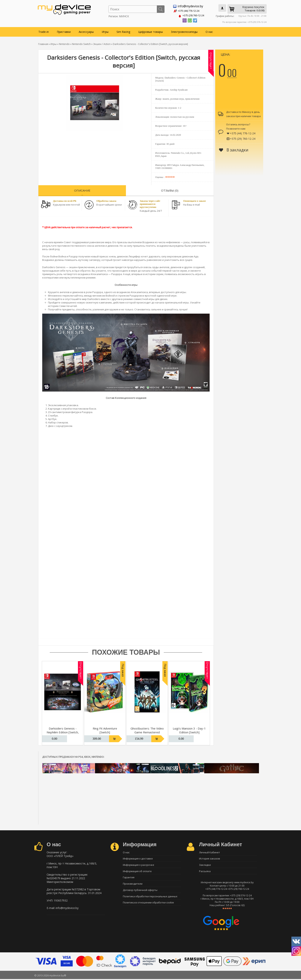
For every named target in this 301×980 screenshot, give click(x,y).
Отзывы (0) (170, 190)
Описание (82, 190)
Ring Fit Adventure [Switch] (105, 730)
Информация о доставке (138, 858)
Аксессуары (86, 31)
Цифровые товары (150, 31)
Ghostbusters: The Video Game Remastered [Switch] (147, 731)
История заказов (210, 858)
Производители (133, 885)
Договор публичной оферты (140, 892)
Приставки (64, 31)
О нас (209, 31)
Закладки (205, 865)
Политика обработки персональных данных (150, 899)
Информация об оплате (137, 872)
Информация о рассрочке (139, 865)
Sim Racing (123, 31)
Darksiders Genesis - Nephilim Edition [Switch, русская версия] (63, 731)
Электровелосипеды (184, 31)
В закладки (234, 149)
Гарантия (129, 878)
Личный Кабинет (210, 852)
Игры (105, 31)
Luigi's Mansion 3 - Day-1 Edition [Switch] (189, 730)
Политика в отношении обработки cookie (148, 905)
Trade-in (44, 31)
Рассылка (205, 872)
